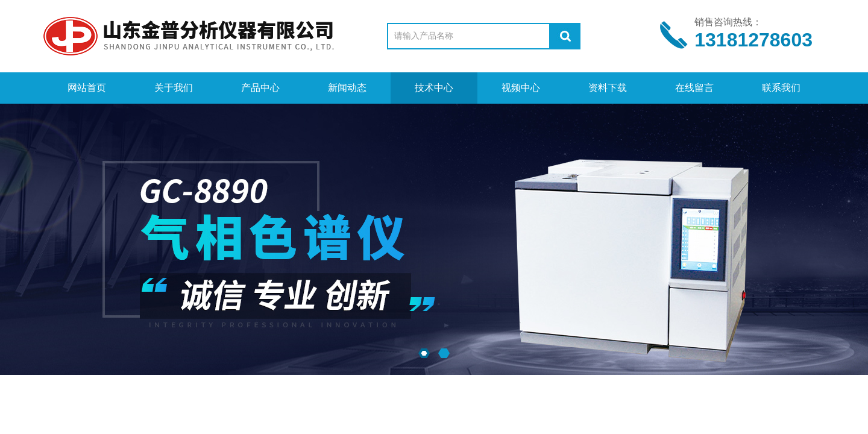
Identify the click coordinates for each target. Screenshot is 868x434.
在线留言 (694, 88)
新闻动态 (347, 88)
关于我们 (174, 88)
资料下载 (608, 88)
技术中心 (434, 88)
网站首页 (87, 88)
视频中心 (521, 88)
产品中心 (260, 88)
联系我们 (781, 88)
